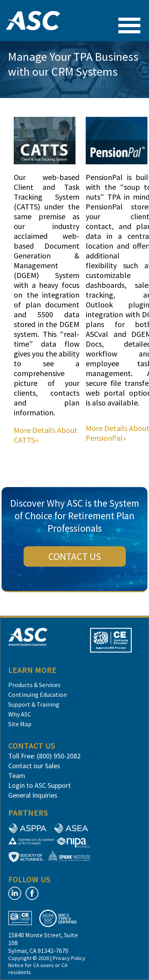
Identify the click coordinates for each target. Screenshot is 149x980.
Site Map (20, 724)
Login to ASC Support (40, 785)
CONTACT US (75, 556)
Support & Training (34, 704)
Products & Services (34, 685)
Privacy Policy (69, 958)
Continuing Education (38, 695)
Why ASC (20, 714)
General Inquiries (33, 795)
